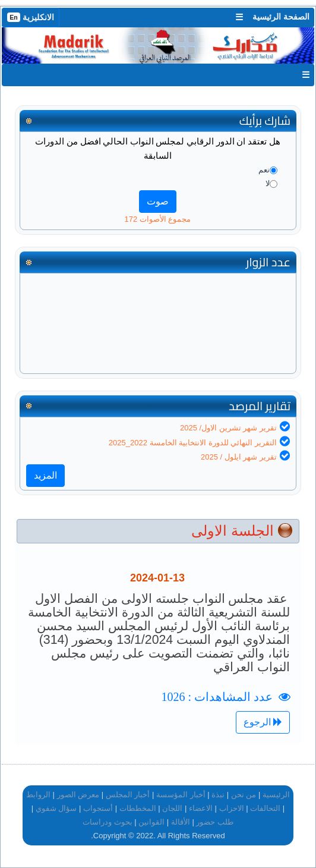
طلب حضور (215, 822)
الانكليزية (31, 17)
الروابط (38, 795)
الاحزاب (232, 808)
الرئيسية (276, 795)
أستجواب (98, 808)
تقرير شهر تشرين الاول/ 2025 (228, 428)
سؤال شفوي (56, 808)
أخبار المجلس (128, 795)
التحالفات (265, 808)
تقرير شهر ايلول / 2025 (239, 457)
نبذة (218, 795)
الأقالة (181, 822)
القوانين (151, 822)
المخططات (138, 808)
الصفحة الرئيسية (281, 17)
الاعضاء (201, 808)
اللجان (172, 808)
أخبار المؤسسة (181, 795)
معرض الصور (78, 795)
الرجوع (263, 722)
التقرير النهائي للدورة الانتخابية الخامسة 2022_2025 (193, 443)
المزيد (45, 475)
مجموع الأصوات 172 (158, 219)
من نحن (244, 795)
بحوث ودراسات (108, 822)
